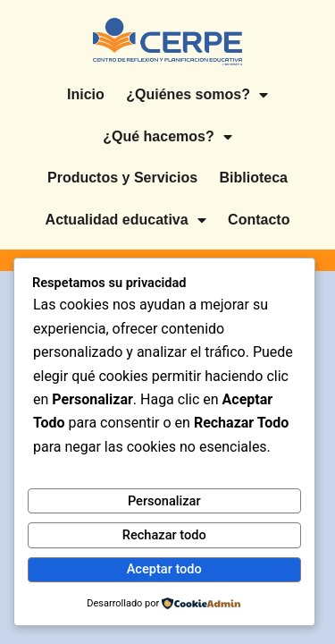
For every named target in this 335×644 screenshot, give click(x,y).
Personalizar (164, 501)
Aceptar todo (164, 569)
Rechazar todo (164, 535)
